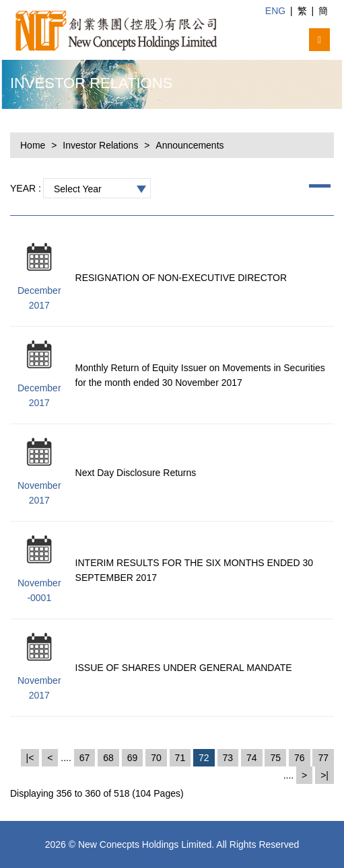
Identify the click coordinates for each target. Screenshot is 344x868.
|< (30, 758)
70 (156, 758)
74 (252, 758)
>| (324, 775)
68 (108, 758)
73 (228, 758)
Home (33, 145)
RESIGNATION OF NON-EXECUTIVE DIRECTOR (181, 278)
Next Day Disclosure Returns (136, 473)
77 (323, 758)
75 (275, 758)
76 (300, 758)
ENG (275, 11)
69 (133, 758)
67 (85, 758)
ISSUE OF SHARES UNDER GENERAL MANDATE (184, 668)
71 (180, 758)
